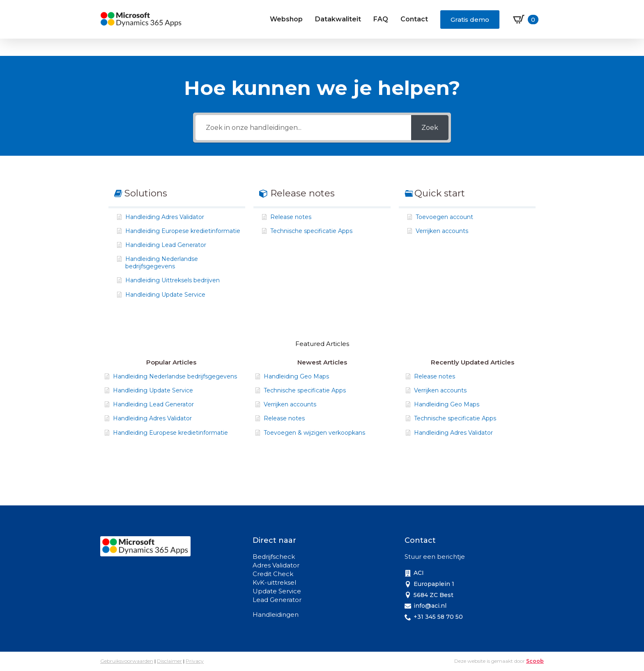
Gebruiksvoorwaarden (127, 661)
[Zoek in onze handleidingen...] (303, 128)
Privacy (195, 661)
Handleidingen (276, 615)
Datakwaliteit (338, 19)
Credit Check (273, 574)
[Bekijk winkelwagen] (526, 19)
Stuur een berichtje (435, 557)
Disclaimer (169, 661)
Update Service (277, 591)
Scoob (535, 661)
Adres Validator (276, 565)
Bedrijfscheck (274, 557)
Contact (414, 19)
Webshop (286, 19)
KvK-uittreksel (274, 582)
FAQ (381, 19)
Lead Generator (277, 600)
